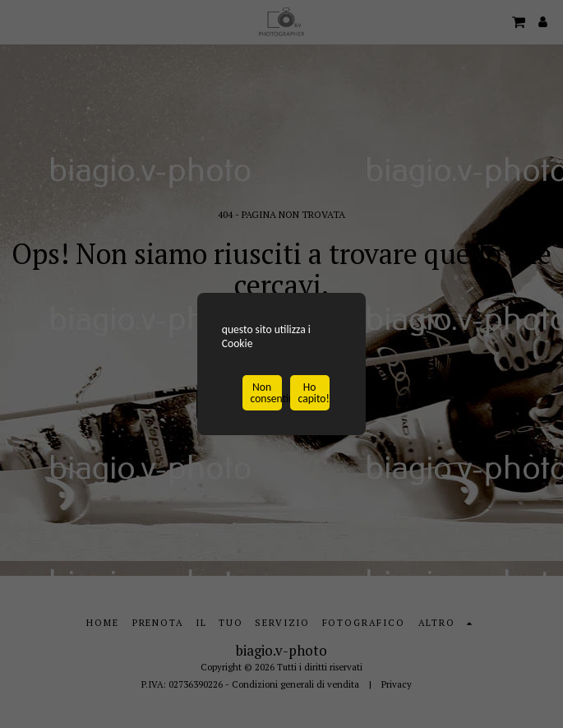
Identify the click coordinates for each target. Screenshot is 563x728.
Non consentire (266, 394)
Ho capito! (314, 394)
